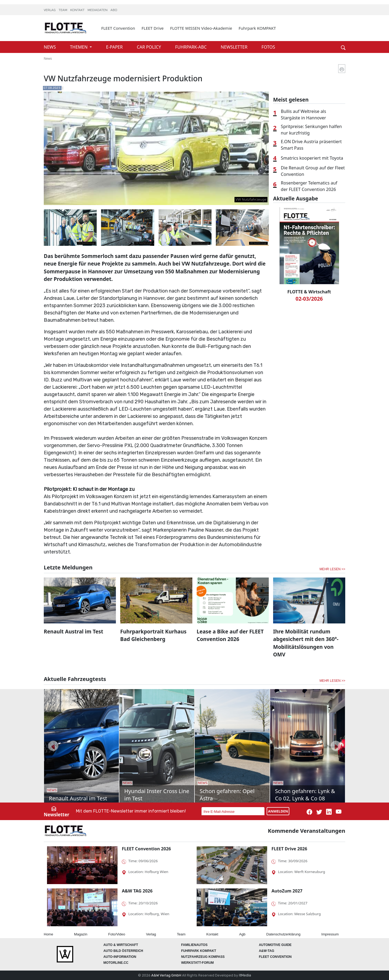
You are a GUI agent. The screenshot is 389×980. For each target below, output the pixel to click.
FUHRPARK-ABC (191, 47)
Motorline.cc (116, 963)
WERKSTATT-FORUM (197, 963)
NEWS (50, 47)
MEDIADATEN (98, 10)
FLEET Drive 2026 (289, 849)
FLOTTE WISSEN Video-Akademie (201, 28)
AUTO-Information (120, 957)
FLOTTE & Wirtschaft (309, 292)
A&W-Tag (266, 951)
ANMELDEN (278, 811)
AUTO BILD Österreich (123, 951)
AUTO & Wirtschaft (121, 945)
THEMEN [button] (79, 47)
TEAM (63, 10)
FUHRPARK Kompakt (199, 951)
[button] (53, 746)
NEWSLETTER (235, 47)
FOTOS (268, 47)
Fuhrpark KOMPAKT (257, 28)
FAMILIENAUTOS (194, 945)
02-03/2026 (309, 299)
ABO (114, 10)
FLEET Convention (118, 28)
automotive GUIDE (275, 945)
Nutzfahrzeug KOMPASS (203, 957)
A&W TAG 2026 (137, 891)
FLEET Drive (153, 28)
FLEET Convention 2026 (146, 849)
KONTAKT (78, 10)
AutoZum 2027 (287, 891)
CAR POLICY (149, 47)
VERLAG (50, 10)
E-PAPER (115, 47)
